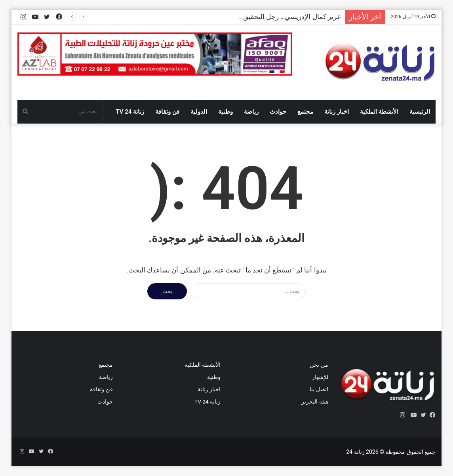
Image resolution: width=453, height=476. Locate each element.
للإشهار (320, 377)
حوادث (278, 112)
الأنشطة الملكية (379, 112)
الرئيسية (420, 112)
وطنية (226, 112)
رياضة (251, 112)
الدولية (199, 112)
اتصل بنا (319, 389)
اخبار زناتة (337, 112)
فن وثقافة (167, 112)
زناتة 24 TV (130, 112)
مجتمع (305, 112)
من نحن (319, 365)
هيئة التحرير (315, 402)
